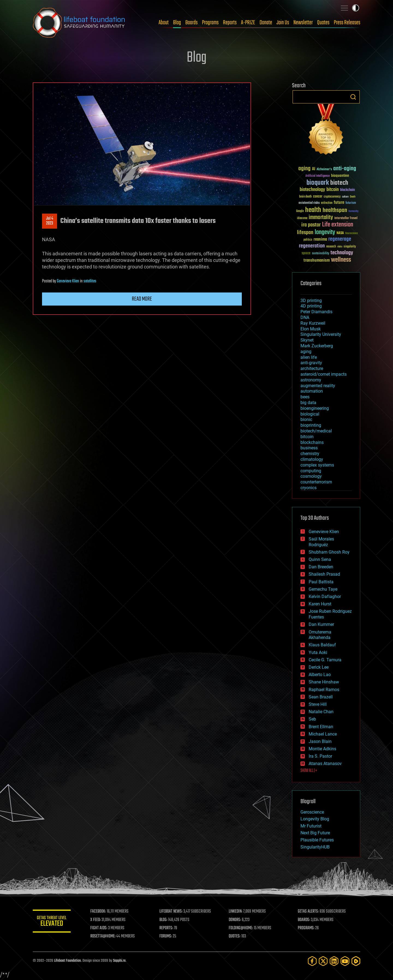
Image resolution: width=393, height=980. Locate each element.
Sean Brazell (321, 697)
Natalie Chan (321, 712)
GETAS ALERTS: (309, 912)
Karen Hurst (320, 604)
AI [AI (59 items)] (314, 169)
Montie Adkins (322, 749)
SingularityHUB (315, 847)
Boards (191, 23)
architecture (312, 368)
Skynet (307, 340)
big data (308, 403)
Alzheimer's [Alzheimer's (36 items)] (324, 170)
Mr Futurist (311, 826)
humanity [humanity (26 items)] (354, 211)
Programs (210, 23)
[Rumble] (356, 961)
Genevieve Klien (68, 281)
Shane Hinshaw (324, 682)
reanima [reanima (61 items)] (320, 239)
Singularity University (321, 334)
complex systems (317, 465)
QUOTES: (235, 936)
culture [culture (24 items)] (345, 197)
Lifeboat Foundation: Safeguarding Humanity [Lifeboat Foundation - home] (79, 23)
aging (306, 352)
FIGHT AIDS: (99, 928)
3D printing (311, 301)
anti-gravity (311, 363)
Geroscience (312, 812)
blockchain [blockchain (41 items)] (347, 190)
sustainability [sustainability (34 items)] (321, 254)
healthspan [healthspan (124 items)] (335, 210)
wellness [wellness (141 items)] (341, 260)
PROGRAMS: (306, 928)
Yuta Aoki (318, 652)
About (164, 23)
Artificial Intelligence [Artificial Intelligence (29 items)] (318, 176)
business (309, 448)
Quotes (323, 23)
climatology (312, 459)
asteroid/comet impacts (324, 374)
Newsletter (303, 23)
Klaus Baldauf (322, 645)
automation (312, 391)
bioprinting (311, 425)
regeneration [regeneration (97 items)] (312, 246)
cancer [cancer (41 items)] (318, 197)
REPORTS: (166, 928)
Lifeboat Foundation (67, 961)
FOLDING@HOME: (241, 928)
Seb (312, 719)
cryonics (309, 488)
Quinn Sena (320, 559)
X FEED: (96, 920)
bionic (306, 419)
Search (353, 97)
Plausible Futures (317, 840)
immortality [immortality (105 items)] (321, 217)
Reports (230, 23)
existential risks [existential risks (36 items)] (309, 203)
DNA (305, 317)
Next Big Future (315, 833)
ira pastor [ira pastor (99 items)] (311, 225)
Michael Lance (323, 734)
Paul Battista (321, 582)
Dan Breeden (321, 567)
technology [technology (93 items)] (342, 253)
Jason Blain (320, 741)
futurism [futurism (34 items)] (351, 203)
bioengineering (315, 408)
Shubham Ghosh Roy (329, 552)
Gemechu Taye (323, 589)
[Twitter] (323, 961)
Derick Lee (319, 667)
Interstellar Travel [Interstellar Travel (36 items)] (346, 218)
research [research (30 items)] (331, 247)
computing (311, 471)
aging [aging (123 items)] (304, 169)
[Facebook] (312, 961)
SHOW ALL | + (309, 771)
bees (305, 397)
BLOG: (164, 920)
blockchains (312, 442)
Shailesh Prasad (324, 574)
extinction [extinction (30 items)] (327, 203)
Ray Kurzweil (313, 323)
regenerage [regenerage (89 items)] (340, 239)
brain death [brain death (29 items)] (305, 197)
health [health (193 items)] (313, 210)
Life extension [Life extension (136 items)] (338, 225)
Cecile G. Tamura (325, 660)
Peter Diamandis (316, 312)
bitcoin (307, 437)
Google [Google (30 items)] (300, 211)
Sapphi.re (119, 961)
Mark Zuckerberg (317, 346)
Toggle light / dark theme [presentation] (356, 8)
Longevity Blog (315, 819)
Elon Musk (311, 329)
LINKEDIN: (236, 912)
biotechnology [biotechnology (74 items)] (312, 190)
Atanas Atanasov (325, 764)
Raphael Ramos (324, 690)
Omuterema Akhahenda (320, 635)
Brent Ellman (321, 727)
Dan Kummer (321, 624)
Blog (177, 23)
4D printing (311, 306)
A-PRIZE (248, 23)
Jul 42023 (50, 221)
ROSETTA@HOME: (103, 936)
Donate (266, 23)
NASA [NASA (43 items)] (340, 233)
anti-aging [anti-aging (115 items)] (345, 169)
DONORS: (235, 920)
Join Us (283, 23)
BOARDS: (304, 920)
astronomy (311, 380)
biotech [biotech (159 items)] (339, 183)
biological (310, 414)
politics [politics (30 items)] (308, 240)
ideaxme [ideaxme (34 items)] (302, 219)
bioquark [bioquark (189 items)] (318, 183)
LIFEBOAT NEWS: (171, 912)
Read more (142, 299)
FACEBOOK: (98, 912)
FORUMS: (166, 936)
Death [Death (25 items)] (353, 197)
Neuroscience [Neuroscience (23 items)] (352, 234)
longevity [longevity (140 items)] (325, 232)
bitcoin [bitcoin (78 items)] (333, 190)
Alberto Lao (320, 675)
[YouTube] (345, 961)
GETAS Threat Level (52, 922)
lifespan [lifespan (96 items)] (305, 233)
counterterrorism (316, 482)
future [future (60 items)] (339, 203)
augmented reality (318, 386)
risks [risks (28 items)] (340, 247)
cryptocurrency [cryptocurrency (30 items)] (332, 197)
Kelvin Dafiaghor (325, 597)
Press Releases (347, 23)
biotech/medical (316, 431)
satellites (90, 281)
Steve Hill (318, 704)
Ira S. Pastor (320, 756)
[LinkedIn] (334, 961)
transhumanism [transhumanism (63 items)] (317, 260)
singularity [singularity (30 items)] (350, 247)
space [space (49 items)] (306, 253)
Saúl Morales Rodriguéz (321, 542)
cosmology (311, 476)
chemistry (310, 454)
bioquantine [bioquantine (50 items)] (340, 176)
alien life (309, 357)
